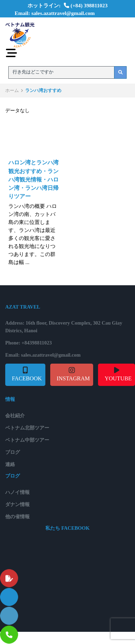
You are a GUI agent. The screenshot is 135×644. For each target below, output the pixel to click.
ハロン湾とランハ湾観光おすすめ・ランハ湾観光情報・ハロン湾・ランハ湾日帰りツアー (33, 180)
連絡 (10, 464)
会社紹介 (15, 416)
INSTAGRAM (73, 379)
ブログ (13, 452)
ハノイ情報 (17, 492)
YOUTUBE (118, 379)
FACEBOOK (27, 379)
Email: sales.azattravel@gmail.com (55, 13)
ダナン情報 (17, 504)
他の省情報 (17, 517)
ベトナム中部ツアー (27, 440)
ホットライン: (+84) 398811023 (68, 5)
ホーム (12, 90)
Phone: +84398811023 (28, 343)
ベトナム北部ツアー (27, 428)
